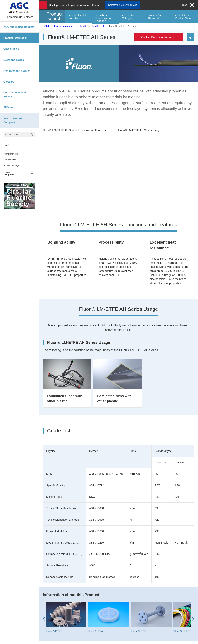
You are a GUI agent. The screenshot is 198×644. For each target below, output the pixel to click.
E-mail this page (12, 165)
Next (193, 542)
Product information (15, 38)
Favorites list (10, 160)
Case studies (11, 49)
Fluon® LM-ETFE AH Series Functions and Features (74, 130)
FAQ (6, 145)
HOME (46, 26)
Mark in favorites (12, 154)
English (19, 174)
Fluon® (82, 26)
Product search (55, 16)
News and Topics (14, 60)
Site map (92, 640)
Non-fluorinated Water (17, 71)
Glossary (9, 82)
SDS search (10, 107)
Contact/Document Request (15, 95)
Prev (44, 542)
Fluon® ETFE (98, 26)
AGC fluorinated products (19, 27)
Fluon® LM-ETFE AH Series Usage (139, 130)
